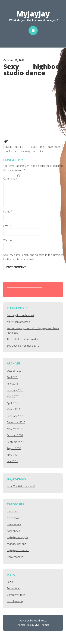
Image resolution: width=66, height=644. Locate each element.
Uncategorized (15, 557)
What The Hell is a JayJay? (21, 486)
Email (7, 226)
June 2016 (12, 461)
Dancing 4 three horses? (21, 315)
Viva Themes (42, 625)
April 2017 (12, 403)
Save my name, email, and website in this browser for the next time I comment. (33, 257)
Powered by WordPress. (33, 620)
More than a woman (18, 322)
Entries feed (14, 588)
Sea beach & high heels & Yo (23, 346)
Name (8, 212)
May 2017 (12, 396)
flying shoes (13, 531)
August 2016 (14, 448)
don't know (13, 518)
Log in (10, 582)
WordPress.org (15, 601)
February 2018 (15, 390)
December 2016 (16, 422)
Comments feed (16, 595)
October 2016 (15, 435)
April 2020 (12, 377)
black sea (12, 511)
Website (8, 240)
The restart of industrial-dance (24, 339)
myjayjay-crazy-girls (18, 537)
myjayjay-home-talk (18, 550)
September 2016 (16, 442)
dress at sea (14, 524)
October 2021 (15, 371)
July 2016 (12, 455)
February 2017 (15, 416)
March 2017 (14, 409)
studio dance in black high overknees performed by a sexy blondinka (33, 147)
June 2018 (12, 384)
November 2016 (16, 429)
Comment (10, 179)
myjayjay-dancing (16, 544)
